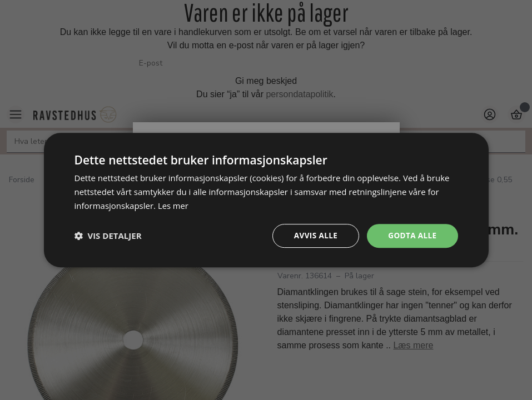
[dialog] (266, 200)
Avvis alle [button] (313, 235)
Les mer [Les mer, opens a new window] (173, 205)
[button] (108, 236)
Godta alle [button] (411, 235)
